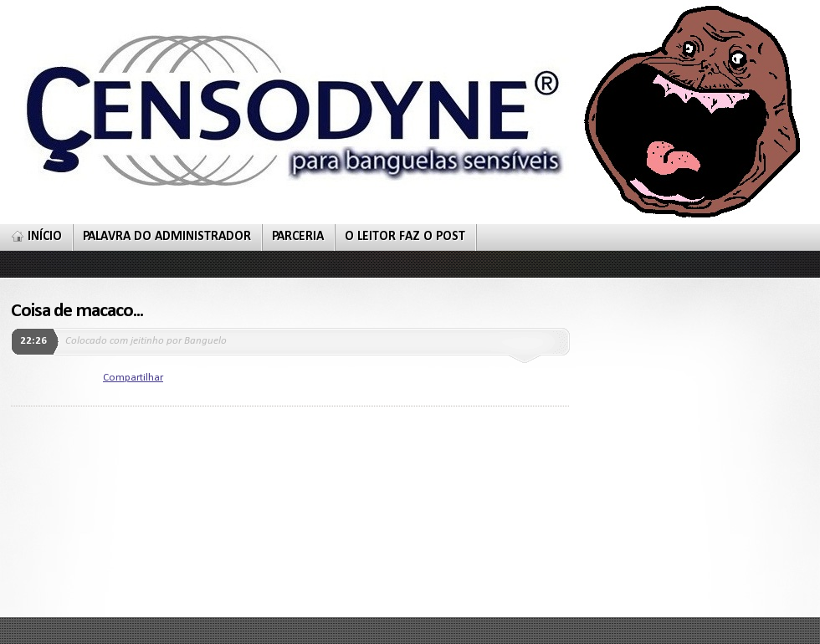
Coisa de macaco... (77, 311)
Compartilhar (133, 378)
